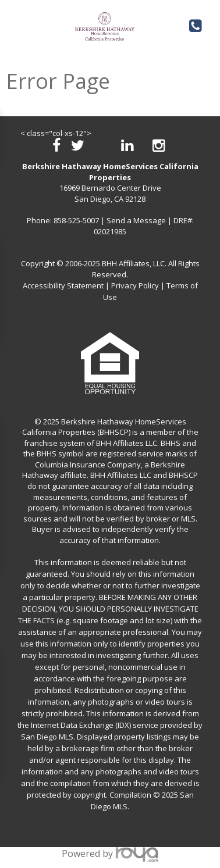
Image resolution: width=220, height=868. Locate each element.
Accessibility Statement (63, 285)
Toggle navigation (17, 22)
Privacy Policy (135, 285)
